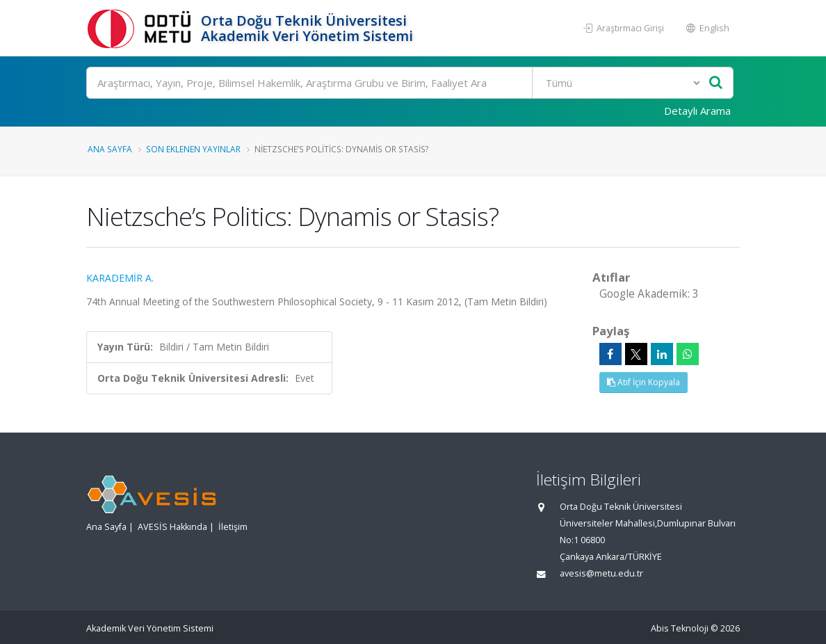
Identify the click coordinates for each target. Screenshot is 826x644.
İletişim (233, 527)
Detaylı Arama (697, 111)
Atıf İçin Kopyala (643, 382)
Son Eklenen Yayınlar (193, 149)
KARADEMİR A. (120, 278)
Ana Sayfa (110, 149)
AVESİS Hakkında (172, 527)
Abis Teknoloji (680, 628)
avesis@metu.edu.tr (601, 573)
